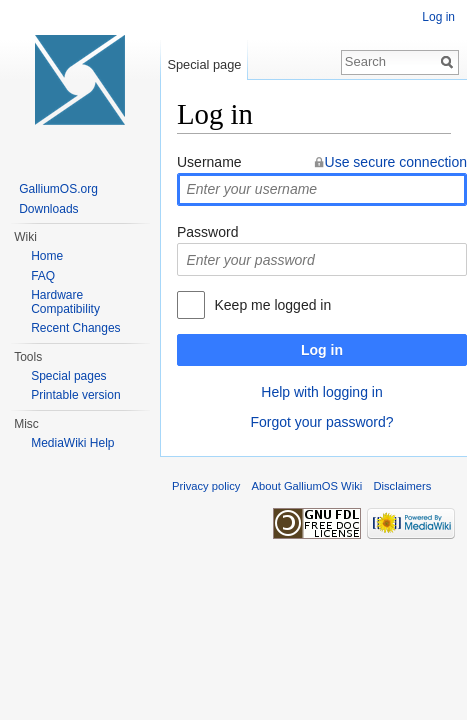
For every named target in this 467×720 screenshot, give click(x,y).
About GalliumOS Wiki (307, 486)
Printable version (75, 395)
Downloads (48, 209)
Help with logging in (321, 392)
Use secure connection (396, 162)
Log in (322, 350)
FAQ (43, 276)
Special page (204, 64)
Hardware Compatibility (65, 302)
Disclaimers (402, 486)
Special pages (68, 376)
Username (209, 162)
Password (207, 232)
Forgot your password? (321, 422)
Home (47, 256)
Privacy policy (206, 486)
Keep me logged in (272, 305)
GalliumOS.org (58, 189)
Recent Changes (75, 328)
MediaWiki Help (72, 443)
